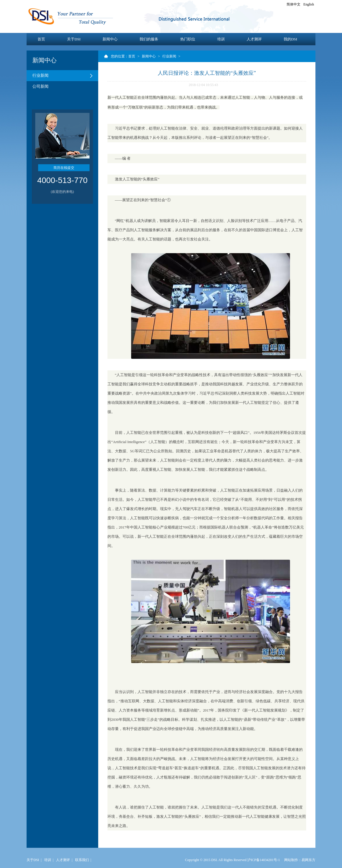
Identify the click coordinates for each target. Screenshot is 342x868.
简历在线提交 (64, 168)
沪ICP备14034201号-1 (264, 860)
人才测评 (254, 39)
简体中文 (293, 4)
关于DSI (74, 39)
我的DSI (290, 39)
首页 (41, 39)
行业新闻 (40, 75)
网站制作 (291, 860)
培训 (221, 39)
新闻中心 (110, 39)
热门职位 (188, 39)
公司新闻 (40, 86)
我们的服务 (149, 39)
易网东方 (308, 860)
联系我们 (82, 860)
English (309, 4)
